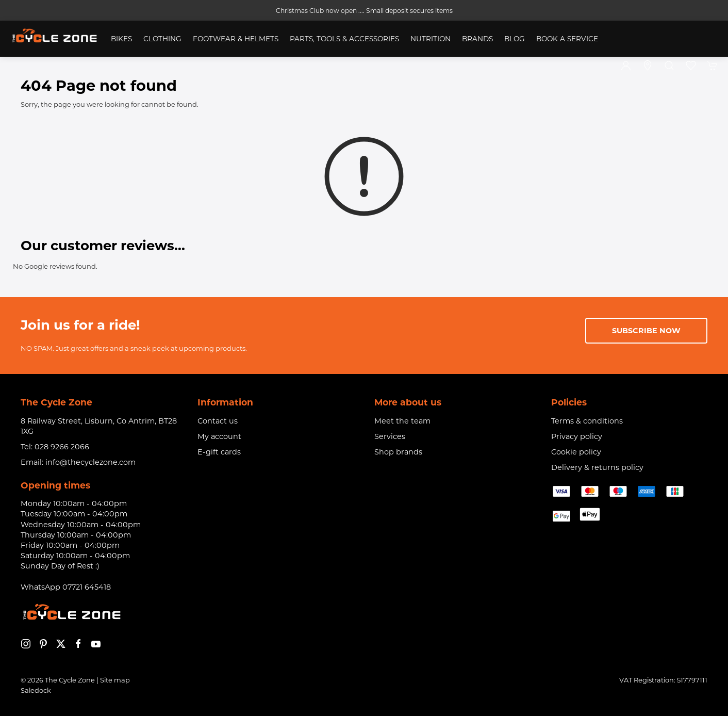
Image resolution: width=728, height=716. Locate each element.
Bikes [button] (121, 39)
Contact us (218, 421)
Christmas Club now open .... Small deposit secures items (364, 11)
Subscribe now (646, 331)
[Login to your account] (626, 66)
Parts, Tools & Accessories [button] (344, 39)
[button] (669, 66)
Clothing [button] (162, 39)
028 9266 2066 (62, 447)
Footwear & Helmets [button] (236, 39)
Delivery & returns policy (597, 467)
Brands (477, 39)
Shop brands (398, 452)
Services (390, 436)
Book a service (567, 39)
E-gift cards (219, 452)
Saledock (36, 690)
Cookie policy (576, 452)
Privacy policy (577, 436)
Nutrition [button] (431, 39)
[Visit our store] (648, 66)
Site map (115, 680)
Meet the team (402, 421)
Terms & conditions (587, 421)
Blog (515, 39)
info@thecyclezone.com (90, 462)
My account (219, 436)
